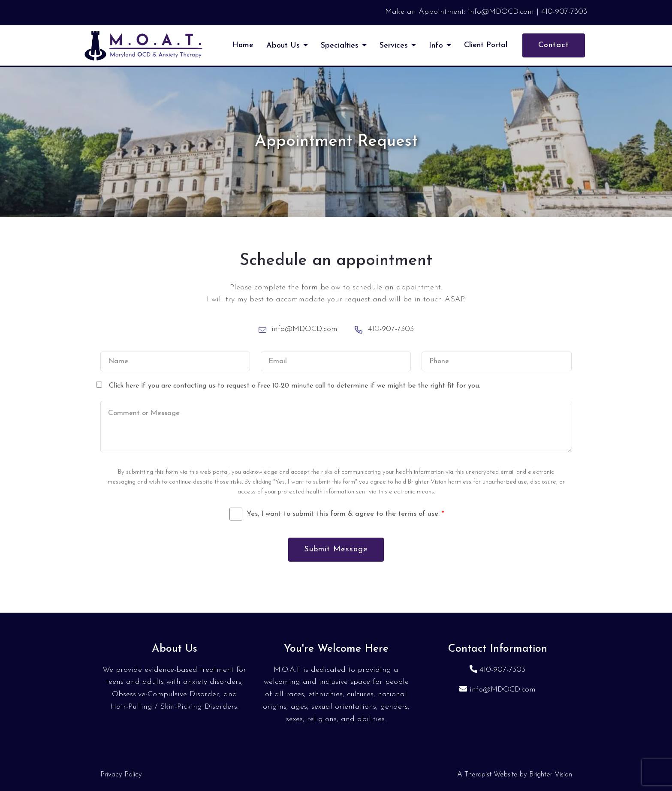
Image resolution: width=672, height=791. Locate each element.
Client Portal (486, 45)
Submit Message (336, 549)
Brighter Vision (551, 774)
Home (243, 45)
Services (394, 46)
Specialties (340, 46)
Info (436, 46)
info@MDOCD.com (503, 690)
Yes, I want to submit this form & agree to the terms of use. (345, 514)
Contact (554, 45)
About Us (283, 46)
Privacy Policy (121, 774)
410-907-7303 (502, 670)
